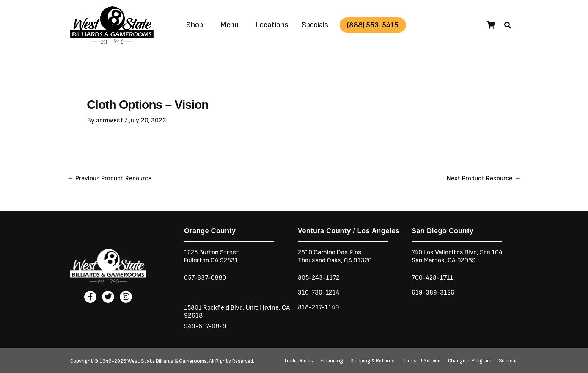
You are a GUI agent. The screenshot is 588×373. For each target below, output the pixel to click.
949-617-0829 (206, 326)
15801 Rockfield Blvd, (215, 308)
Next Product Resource (483, 179)
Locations (272, 25)
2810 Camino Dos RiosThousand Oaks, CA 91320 (336, 256)
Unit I (255, 308)
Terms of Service (421, 361)
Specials (315, 25)
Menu (229, 25)
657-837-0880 (206, 278)
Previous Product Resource (111, 179)
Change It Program (470, 361)
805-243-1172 (319, 278)
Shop (195, 25)
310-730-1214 (319, 292)
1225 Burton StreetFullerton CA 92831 (213, 256)
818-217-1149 (319, 307)
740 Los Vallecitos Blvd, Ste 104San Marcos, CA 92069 (458, 256)
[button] (508, 25)
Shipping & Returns (373, 361)
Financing (332, 361)
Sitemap (508, 361)
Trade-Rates (298, 361)
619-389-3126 (433, 292)
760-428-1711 (434, 278)
